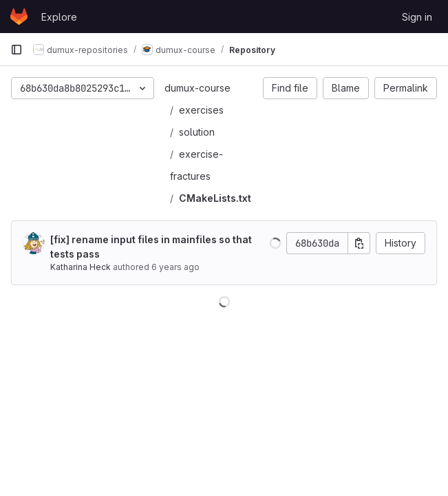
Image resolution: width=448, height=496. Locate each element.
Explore (59, 17)
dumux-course (198, 88)
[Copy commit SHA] (359, 243)
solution (197, 132)
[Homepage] (19, 17)
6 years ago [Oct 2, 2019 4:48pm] (175, 267)
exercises (201, 110)
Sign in (417, 17)
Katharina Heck (81, 267)
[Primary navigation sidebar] (17, 50)
